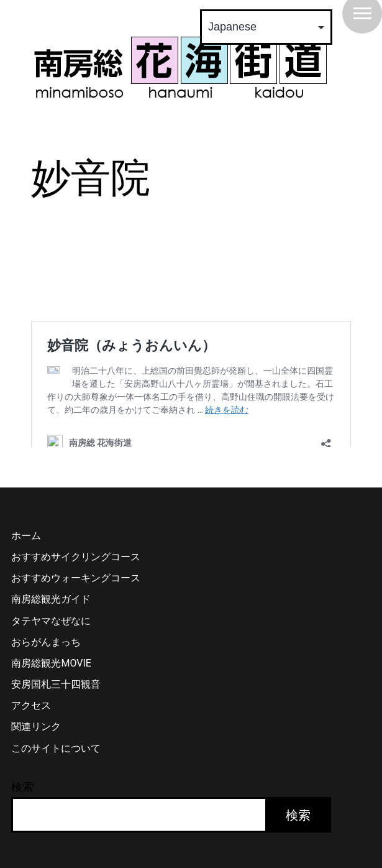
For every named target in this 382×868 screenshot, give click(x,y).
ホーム (26, 556)
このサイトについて (56, 769)
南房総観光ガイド (51, 620)
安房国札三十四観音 (56, 705)
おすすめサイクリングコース (76, 577)
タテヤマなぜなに (51, 641)
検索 (22, 807)
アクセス (31, 726)
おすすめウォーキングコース (76, 598)
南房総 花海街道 (180, 67)
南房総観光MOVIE (51, 684)
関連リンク (36, 747)
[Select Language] (266, 27)
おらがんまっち (46, 663)
